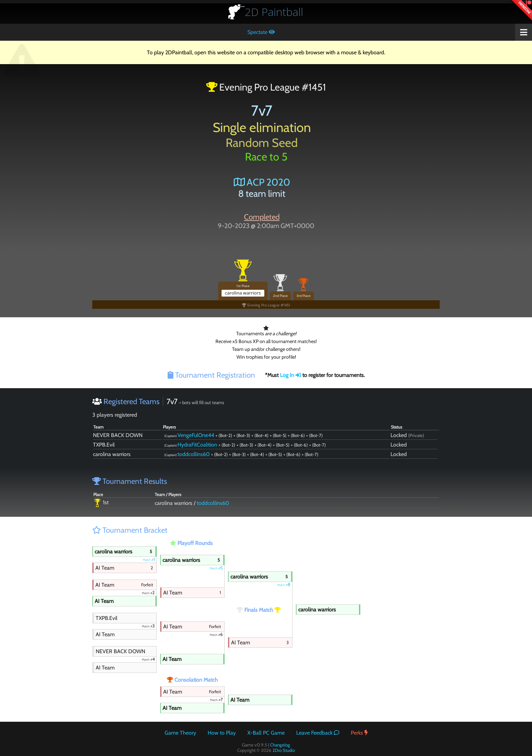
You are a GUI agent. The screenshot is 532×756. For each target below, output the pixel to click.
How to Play (222, 733)
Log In (290, 375)
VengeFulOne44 (196, 435)
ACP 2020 (262, 182)
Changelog (280, 745)
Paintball (274, 12)
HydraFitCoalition (197, 445)
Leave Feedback (318, 733)
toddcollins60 (194, 454)
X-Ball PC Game (266, 733)
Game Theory (180, 733)
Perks (359, 733)
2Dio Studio (284, 750)
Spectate (261, 32)
